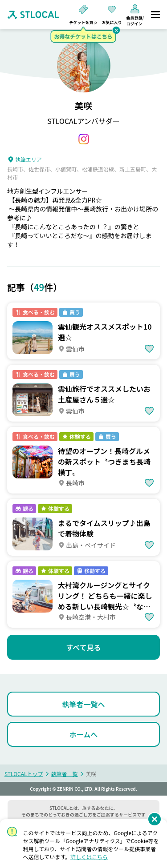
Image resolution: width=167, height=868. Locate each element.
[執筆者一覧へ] (83, 704)
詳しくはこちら (89, 857)
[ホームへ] (83, 734)
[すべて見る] (83, 647)
